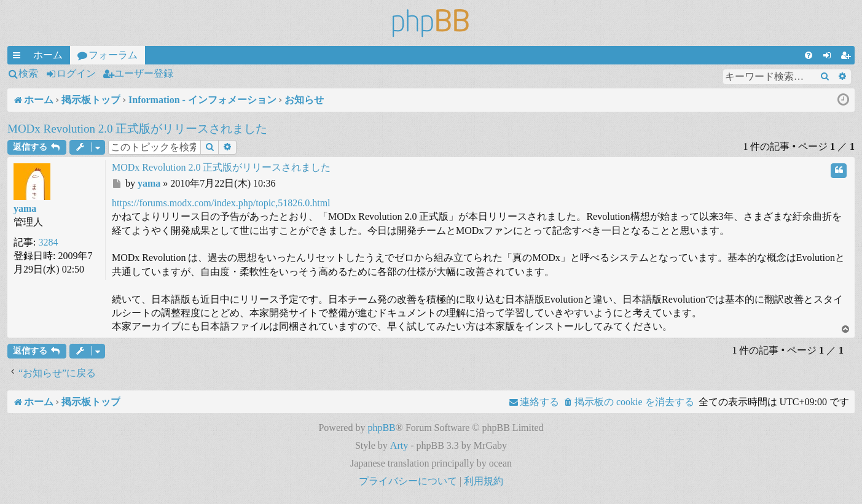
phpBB (381, 428)
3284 (48, 242)
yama (25, 208)
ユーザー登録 (144, 73)
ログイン (76, 73)
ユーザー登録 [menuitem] (848, 57)
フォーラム (113, 55)
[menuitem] (809, 55)
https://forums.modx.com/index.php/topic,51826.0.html (221, 203)
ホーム (48, 55)
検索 (28, 73)
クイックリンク (19, 57)
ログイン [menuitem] (829, 57)
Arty (399, 445)
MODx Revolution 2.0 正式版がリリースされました (137, 129)
